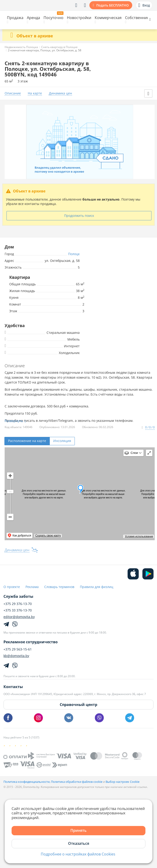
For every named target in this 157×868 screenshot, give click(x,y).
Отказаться (79, 843)
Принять (78, 830)
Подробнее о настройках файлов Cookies (78, 854)
